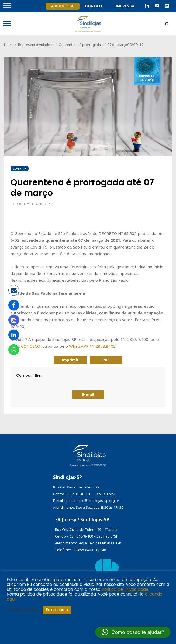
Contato (94, 6)
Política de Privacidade (125, 590)
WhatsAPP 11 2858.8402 (92, 346)
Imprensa (125, 6)
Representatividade (34, 45)
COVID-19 (135, 45)
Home (9, 45)
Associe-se (63, 6)
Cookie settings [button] (23, 610)
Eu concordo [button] (57, 610)
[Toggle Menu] (7, 5)
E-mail (88, 395)
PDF (106, 360)
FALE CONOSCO (25, 346)
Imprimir (70, 360)
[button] (133, 632)
